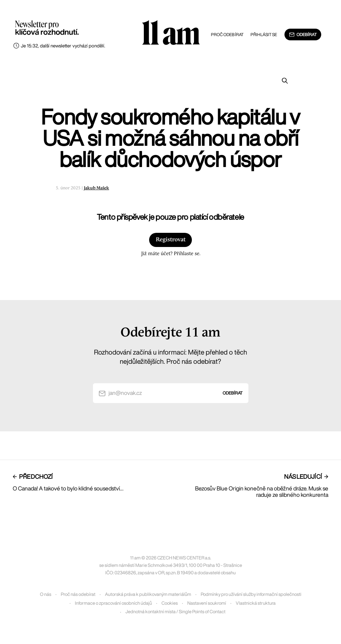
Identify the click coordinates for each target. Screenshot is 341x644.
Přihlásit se (264, 34)
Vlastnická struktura (256, 603)
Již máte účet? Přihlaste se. (171, 254)
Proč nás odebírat (78, 594)
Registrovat (171, 240)
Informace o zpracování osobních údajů (113, 603)
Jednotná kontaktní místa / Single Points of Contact (175, 612)
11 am (171, 34)
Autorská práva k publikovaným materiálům (148, 594)
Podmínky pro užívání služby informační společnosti (251, 594)
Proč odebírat (227, 34)
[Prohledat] (285, 81)
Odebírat (303, 35)
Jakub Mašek (96, 188)
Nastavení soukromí (207, 603)
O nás (46, 594)
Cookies (170, 603)
